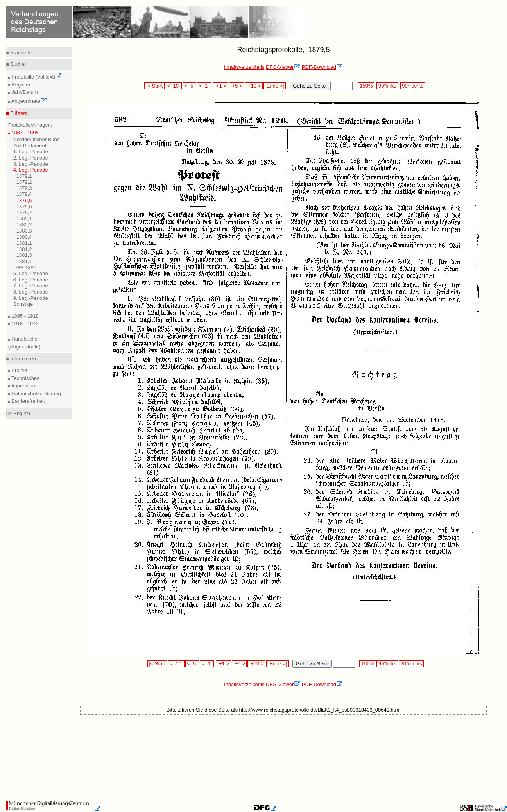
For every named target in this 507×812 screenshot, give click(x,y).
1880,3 (24, 231)
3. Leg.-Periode (31, 164)
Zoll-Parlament (30, 146)
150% (366, 86)
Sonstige (23, 304)
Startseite (21, 53)
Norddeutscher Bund (37, 139)
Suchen (18, 64)
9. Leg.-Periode (31, 298)
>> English (18, 413)
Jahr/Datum (24, 92)
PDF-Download (322, 67)
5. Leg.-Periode (31, 273)
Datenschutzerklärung (36, 393)
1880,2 (24, 225)
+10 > (254, 86)
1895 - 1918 (24, 316)
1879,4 (24, 194)
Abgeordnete (29, 101)
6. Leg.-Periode (31, 280)
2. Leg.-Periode (31, 158)
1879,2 (24, 182)
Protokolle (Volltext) (36, 77)
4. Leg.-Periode (31, 170)
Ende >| (275, 86)
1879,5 (24, 200)
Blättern (18, 113)
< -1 (204, 86)
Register (20, 85)
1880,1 (24, 219)
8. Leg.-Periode (31, 292)
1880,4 (24, 237)
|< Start (154, 86)
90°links (387, 86)
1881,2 (24, 249)
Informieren (22, 359)
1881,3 (24, 255)
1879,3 (24, 188)
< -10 (173, 86)
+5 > (236, 86)
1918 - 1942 (24, 324)
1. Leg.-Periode (31, 151)
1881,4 (24, 261)
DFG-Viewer (283, 67)
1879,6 (24, 207)
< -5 (190, 86)
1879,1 (24, 176)
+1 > (221, 86)
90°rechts (413, 86)
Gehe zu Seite (309, 86)
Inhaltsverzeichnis (244, 67)
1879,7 (24, 212)
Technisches (25, 378)
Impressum (23, 386)
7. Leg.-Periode (31, 286)
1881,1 (24, 243)
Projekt (19, 370)
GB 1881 (26, 268)
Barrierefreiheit (28, 401)
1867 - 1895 (24, 133)
